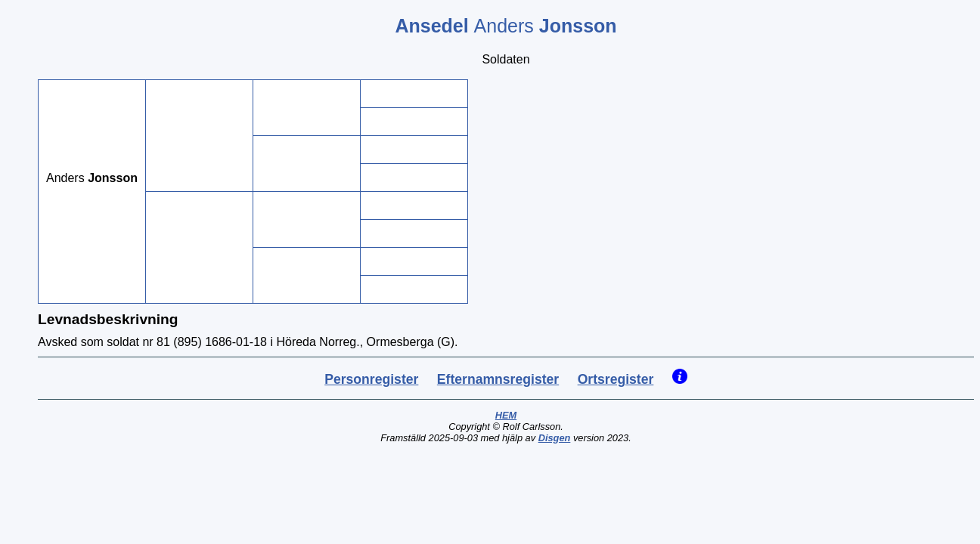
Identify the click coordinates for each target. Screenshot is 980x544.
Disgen (555, 438)
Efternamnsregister (498, 379)
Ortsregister (616, 379)
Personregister (371, 379)
